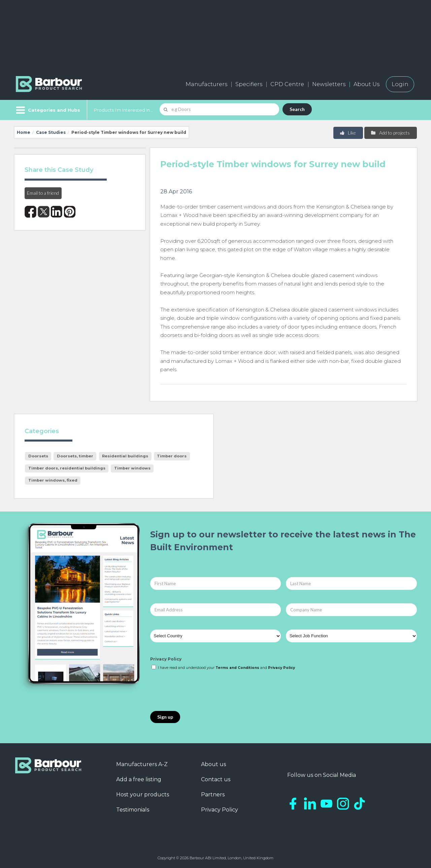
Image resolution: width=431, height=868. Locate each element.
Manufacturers (206, 84)
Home (24, 132)
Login (400, 84)
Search (297, 109)
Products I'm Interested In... (123, 110)
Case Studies (51, 132)
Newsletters (329, 84)
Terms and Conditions (237, 668)
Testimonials (133, 810)
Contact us (216, 779)
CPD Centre (287, 84)
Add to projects (390, 133)
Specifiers (249, 84)
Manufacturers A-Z (142, 764)
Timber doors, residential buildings (67, 468)
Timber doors (172, 456)
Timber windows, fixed (53, 480)
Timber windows (132, 468)
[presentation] (201, 691)
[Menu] (47, 110)
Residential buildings (125, 456)
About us (213, 764)
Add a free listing (139, 779)
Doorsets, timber (75, 456)
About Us (367, 84)
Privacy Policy (166, 659)
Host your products (143, 795)
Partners (213, 795)
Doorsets (38, 456)
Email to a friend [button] (43, 193)
